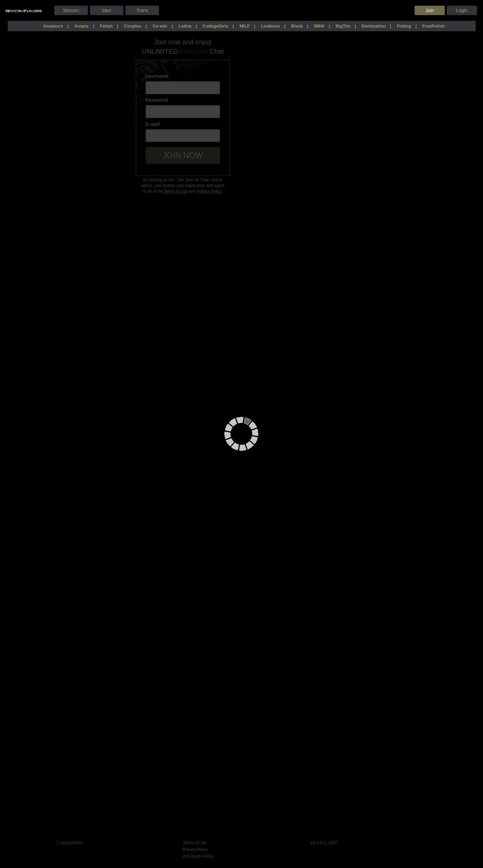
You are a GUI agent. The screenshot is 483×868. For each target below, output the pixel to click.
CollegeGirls (216, 26)
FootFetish (433, 26)
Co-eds (160, 26)
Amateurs (53, 26)
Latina (185, 26)
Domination (374, 26)
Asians (82, 26)
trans (142, 10)
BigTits (343, 26)
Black (297, 26)
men (106, 10)
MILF (245, 26)
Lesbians (270, 26)
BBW (319, 26)
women (71, 10)
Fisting (404, 26)
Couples (133, 26)
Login (462, 10)
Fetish (106, 26)
